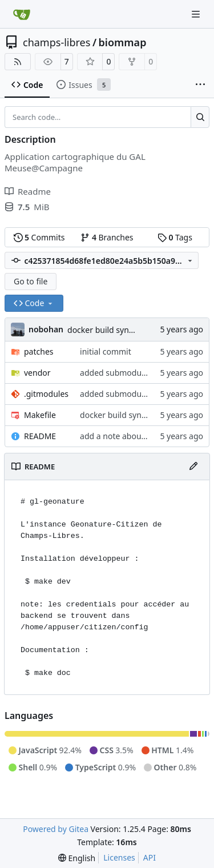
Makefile (40, 415)
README (40, 436)
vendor (37, 373)
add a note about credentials (134, 436)
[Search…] (200, 117)
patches (39, 351)
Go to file (31, 281)
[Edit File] (193, 467)
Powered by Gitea (56, 829)
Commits (39, 237)
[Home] (22, 14)
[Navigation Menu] (197, 14)
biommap (123, 42)
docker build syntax (104, 330)
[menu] (77, 858)
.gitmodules (46, 394)
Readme (28, 191)
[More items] (200, 85)
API (150, 857)
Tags (175, 237)
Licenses (119, 857)
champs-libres (56, 42)
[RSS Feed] (18, 62)
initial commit (106, 351)
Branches (107, 237)
